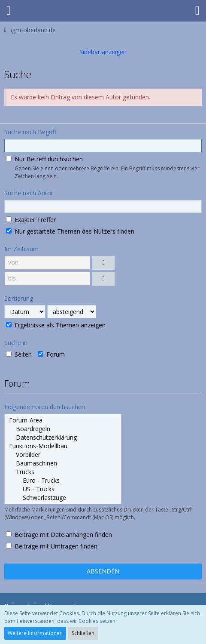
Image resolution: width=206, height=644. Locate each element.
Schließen (83, 633)
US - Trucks (63, 489)
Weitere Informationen (35, 633)
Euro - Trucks (63, 481)
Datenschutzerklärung (63, 438)
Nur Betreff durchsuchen (44, 159)
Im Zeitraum (21, 249)
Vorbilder (63, 455)
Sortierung (19, 298)
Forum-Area (63, 420)
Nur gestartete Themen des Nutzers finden (70, 231)
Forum (51, 354)
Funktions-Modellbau (63, 446)
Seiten (19, 354)
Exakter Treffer (31, 220)
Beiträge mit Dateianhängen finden (59, 535)
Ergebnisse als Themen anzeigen (56, 325)
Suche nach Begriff (30, 132)
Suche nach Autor (29, 193)
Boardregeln (63, 429)
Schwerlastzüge (63, 498)
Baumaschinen (63, 463)
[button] (9, 11)
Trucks (63, 472)
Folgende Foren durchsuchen (45, 407)
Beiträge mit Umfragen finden (52, 546)
